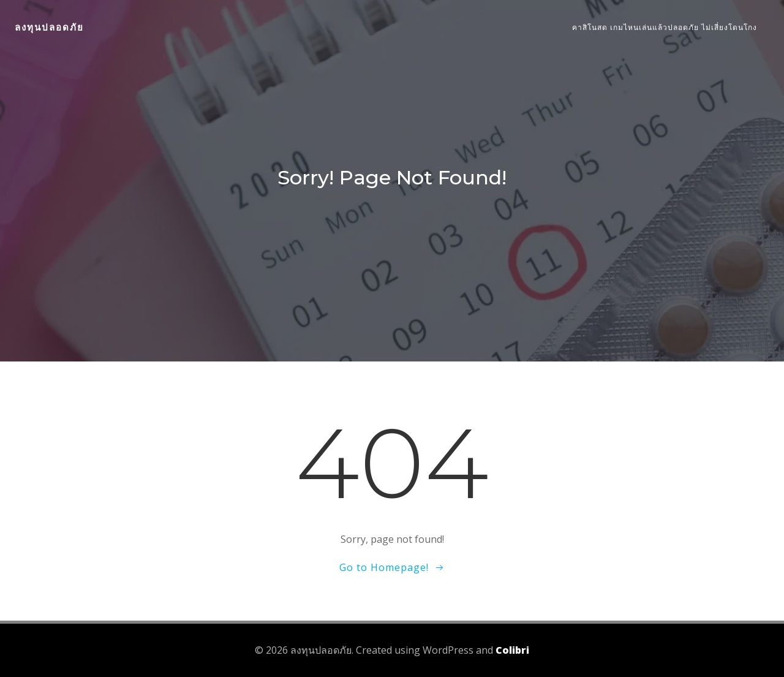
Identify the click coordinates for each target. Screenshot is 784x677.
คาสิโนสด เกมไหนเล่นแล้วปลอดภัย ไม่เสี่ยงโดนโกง (665, 27)
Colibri (512, 650)
